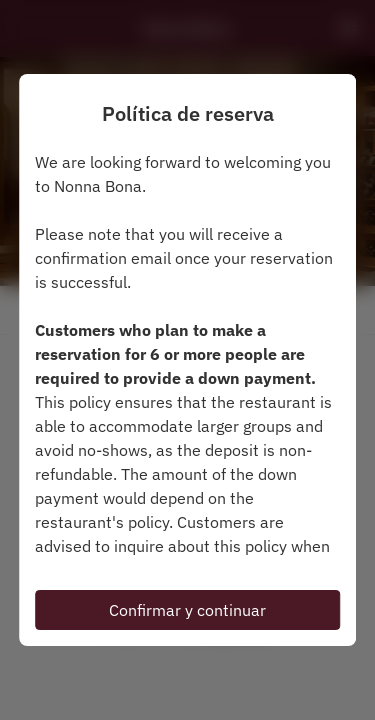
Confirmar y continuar (187, 610)
